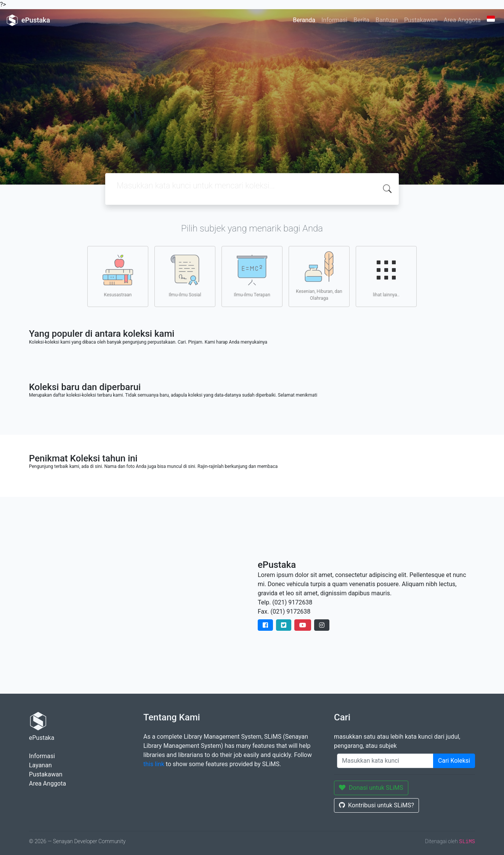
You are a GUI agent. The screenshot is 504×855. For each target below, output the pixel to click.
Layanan (40, 765)
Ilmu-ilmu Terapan (252, 276)
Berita (361, 20)
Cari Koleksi (454, 761)
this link (154, 764)
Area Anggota (462, 20)
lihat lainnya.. (386, 276)
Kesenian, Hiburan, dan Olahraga (319, 276)
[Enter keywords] (385, 761)
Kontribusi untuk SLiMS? (376, 805)
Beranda (304, 20)
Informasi (334, 20)
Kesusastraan (118, 276)
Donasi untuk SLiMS (371, 788)
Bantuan (387, 20)
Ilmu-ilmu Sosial (185, 276)
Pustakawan (421, 20)
